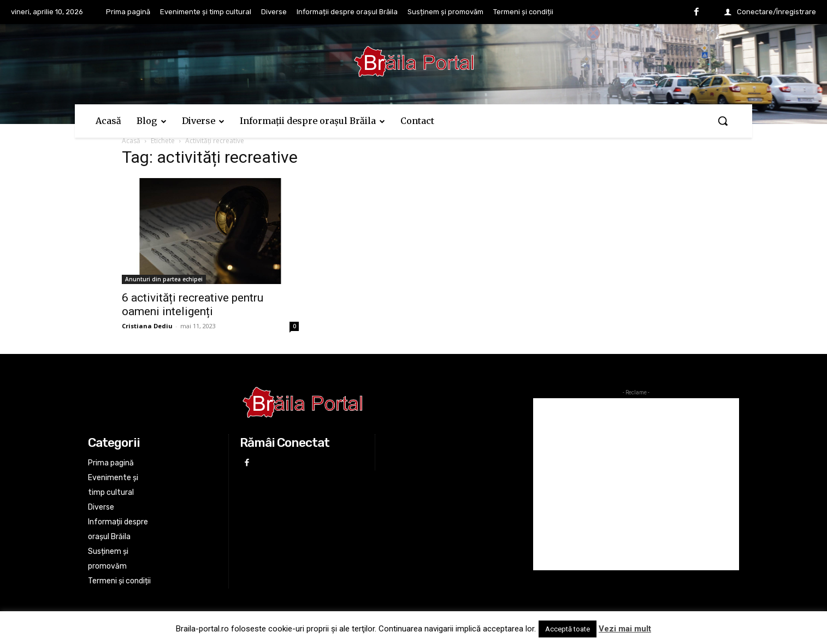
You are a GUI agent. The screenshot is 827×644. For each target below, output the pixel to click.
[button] (723, 121)
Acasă (131, 141)
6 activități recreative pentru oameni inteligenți (193, 305)
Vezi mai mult (625, 629)
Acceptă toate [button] (568, 629)
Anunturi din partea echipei (164, 279)
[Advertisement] (636, 484)
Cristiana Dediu (147, 326)
